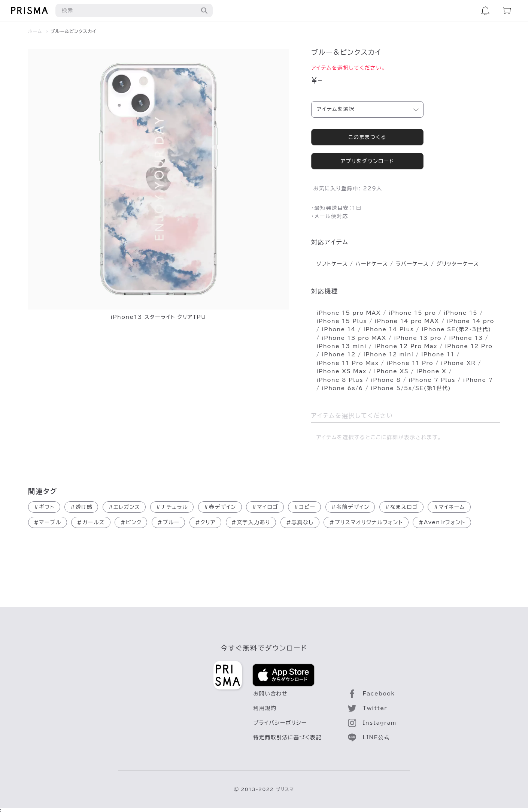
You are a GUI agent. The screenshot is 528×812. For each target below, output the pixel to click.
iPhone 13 (466, 338)
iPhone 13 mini (342, 346)
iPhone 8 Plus (340, 380)
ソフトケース (332, 264)
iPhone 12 (339, 354)
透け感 (81, 507)
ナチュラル (172, 507)
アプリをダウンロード (367, 161)
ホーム (35, 31)
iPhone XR (459, 363)
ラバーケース (412, 264)
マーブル (48, 522)
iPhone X (432, 371)
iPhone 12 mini (388, 354)
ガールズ (91, 522)
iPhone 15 (461, 313)
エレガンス (124, 507)
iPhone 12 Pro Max (406, 346)
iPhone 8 (386, 380)
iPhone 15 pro (412, 313)
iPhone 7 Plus (432, 380)
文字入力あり (251, 522)
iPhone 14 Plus (389, 329)
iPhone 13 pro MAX (354, 338)
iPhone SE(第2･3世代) (456, 329)
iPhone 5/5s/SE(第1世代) (411, 388)
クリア (205, 522)
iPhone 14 (339, 329)
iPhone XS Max (342, 371)
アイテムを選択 (336, 109)
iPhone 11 (438, 354)
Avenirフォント (442, 522)
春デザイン (220, 507)
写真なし (300, 522)
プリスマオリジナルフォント (366, 522)
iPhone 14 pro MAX (407, 321)
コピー (304, 507)
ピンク (131, 522)
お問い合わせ (271, 694)
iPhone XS (391, 371)
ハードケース (372, 264)
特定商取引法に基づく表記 (288, 737)
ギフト (44, 507)
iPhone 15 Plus (342, 321)
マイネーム (449, 507)
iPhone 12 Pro (469, 346)
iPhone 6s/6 (342, 388)
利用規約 (265, 708)
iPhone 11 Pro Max (348, 363)
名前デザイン (350, 507)
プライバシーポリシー (280, 723)
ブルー (168, 522)
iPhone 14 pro (470, 321)
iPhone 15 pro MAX (349, 313)
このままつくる (367, 137)
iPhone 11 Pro (410, 363)
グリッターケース (458, 264)
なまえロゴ (401, 507)
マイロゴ (265, 507)
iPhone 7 (478, 380)
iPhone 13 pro (418, 338)
